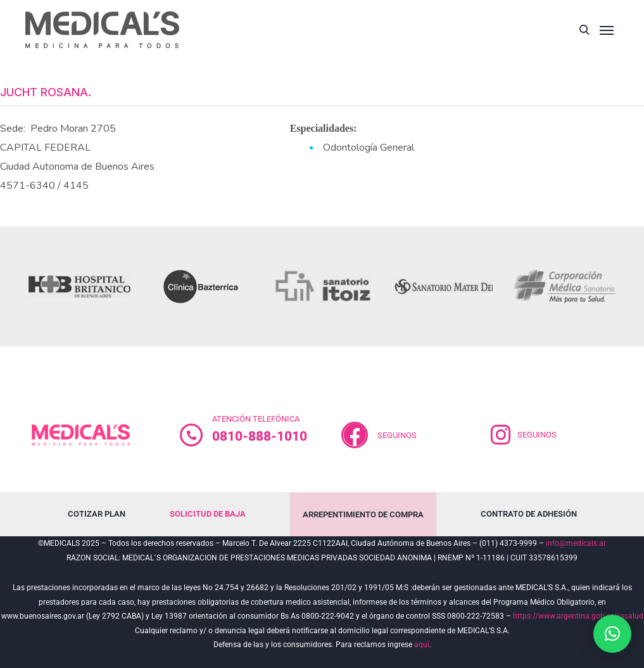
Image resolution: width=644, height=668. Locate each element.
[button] (612, 634)
